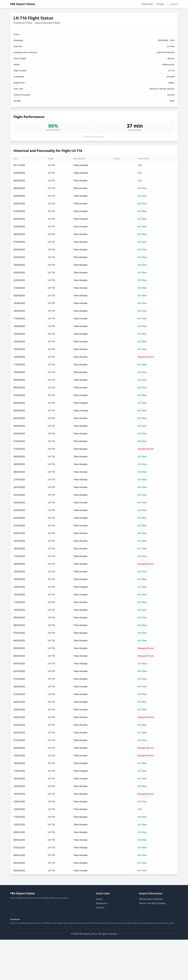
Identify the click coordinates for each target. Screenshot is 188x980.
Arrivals (160, 4)
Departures (147, 4)
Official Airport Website (151, 899)
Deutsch (174, 4)
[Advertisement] (94, 960)
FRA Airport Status (23, 4)
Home (99, 899)
